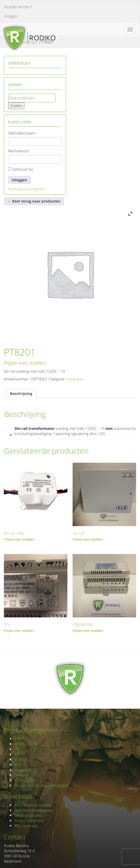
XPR (17, 765)
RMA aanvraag (26, 826)
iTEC (18, 749)
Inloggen (11, 16)
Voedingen (75, 379)
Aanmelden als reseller (33, 805)
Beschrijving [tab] (21, 394)
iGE (17, 754)
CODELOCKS (24, 780)
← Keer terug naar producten (34, 201)
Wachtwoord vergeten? (27, 189)
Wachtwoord (18, 151)
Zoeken (16, 106)
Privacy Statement (29, 821)
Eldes (19, 739)
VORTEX (21, 760)
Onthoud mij (20, 169)
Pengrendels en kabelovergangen (41, 785)
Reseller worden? (18, 7)
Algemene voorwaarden (34, 810)
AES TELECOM (26, 744)
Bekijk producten (28, 815)
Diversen (21, 775)
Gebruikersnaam (22, 133)
